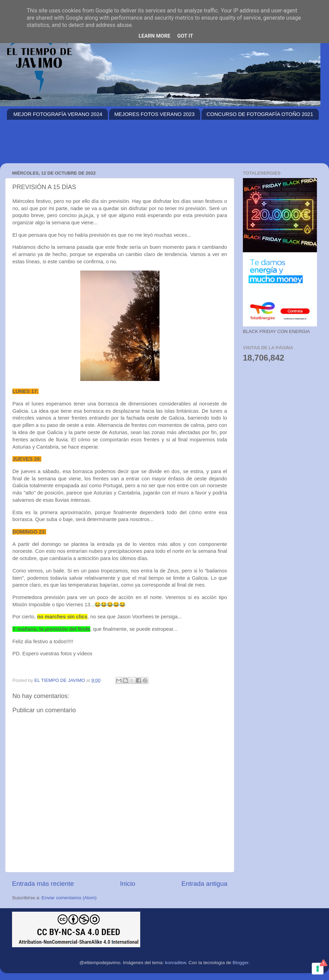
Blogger (240, 963)
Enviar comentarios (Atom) (69, 898)
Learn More (154, 36)
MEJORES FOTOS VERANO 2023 (155, 114)
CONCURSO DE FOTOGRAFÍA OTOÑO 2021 (260, 114)
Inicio (128, 884)
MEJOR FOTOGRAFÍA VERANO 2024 (58, 114)
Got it (185, 36)
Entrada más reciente (43, 884)
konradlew (176, 963)
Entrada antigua (204, 884)
